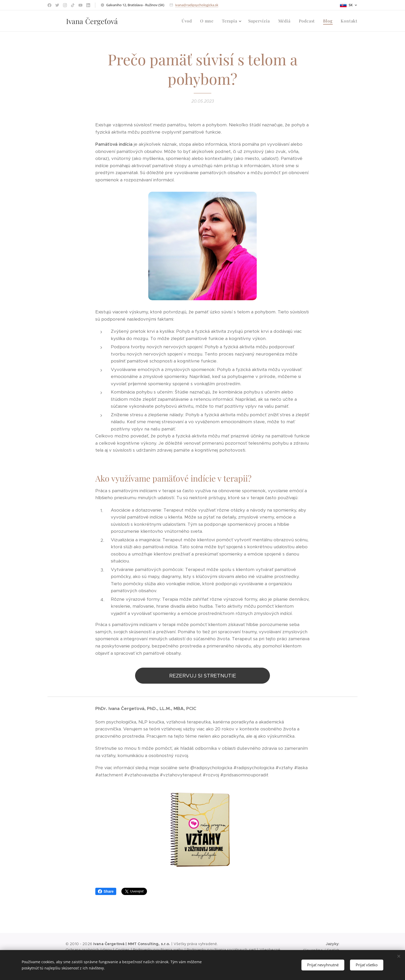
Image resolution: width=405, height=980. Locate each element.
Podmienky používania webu (158, 950)
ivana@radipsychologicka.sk (197, 5)
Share (106, 891)
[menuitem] (188, 21)
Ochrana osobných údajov (89, 950)
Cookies (123, 950)
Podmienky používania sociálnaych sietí (221, 950)
